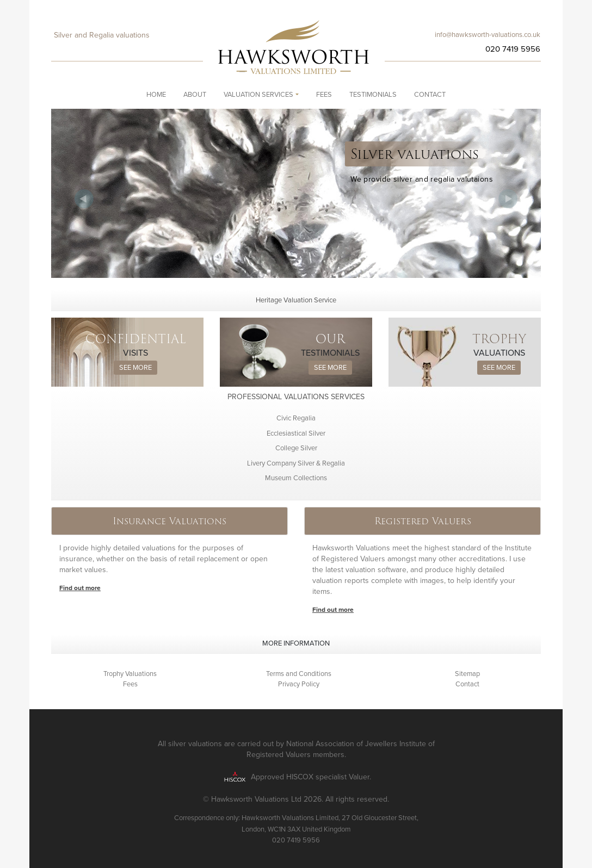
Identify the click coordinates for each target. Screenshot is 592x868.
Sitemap (467, 674)
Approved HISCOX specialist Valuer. (311, 776)
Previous (84, 199)
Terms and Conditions (299, 674)
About (195, 95)
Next (508, 199)
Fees (324, 95)
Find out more (80, 588)
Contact (430, 95)
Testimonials (373, 95)
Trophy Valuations (130, 674)
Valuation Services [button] (258, 95)
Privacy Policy (299, 684)
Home (156, 95)
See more (135, 368)
